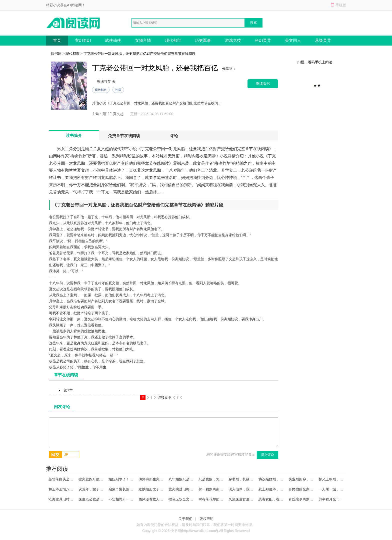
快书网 (56, 54)
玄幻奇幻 (83, 40)
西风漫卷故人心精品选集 (158, 499)
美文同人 (293, 40)
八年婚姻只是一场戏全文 (188, 479)
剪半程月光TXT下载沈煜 (337, 499)
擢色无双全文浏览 (182, 499)
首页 (57, 40)
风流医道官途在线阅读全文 (249, 499)
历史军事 (203, 40)
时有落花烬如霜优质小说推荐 (221, 499)
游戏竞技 (233, 40)
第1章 (68, 390)
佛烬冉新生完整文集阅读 (158, 479)
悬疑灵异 (323, 40)
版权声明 (206, 519)
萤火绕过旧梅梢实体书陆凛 (189, 489)
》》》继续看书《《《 (164, 398)
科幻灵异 (263, 40)
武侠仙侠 (113, 40)
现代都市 (173, 40)
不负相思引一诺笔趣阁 (126, 499)
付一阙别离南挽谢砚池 (216, 489)
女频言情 (143, 40)
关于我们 (185, 519)
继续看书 (263, 84)
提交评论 (267, 455)
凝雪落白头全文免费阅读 (68, 479)
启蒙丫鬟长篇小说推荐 (126, 489)
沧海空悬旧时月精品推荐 (68, 499)
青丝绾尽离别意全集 (304, 499)
